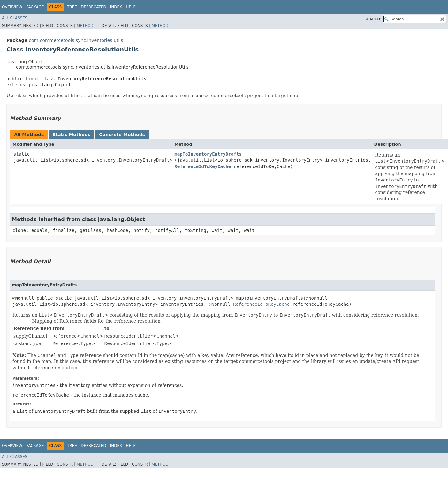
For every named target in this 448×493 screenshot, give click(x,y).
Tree (72, 7)
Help (131, 7)
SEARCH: (373, 19)
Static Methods (71, 135)
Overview (12, 7)
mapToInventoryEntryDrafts (208, 154)
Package (35, 7)
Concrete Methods (122, 135)
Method (85, 26)
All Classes (15, 18)
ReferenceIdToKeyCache (203, 166)
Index (116, 7)
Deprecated (94, 7)
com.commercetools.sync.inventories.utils (76, 40)
